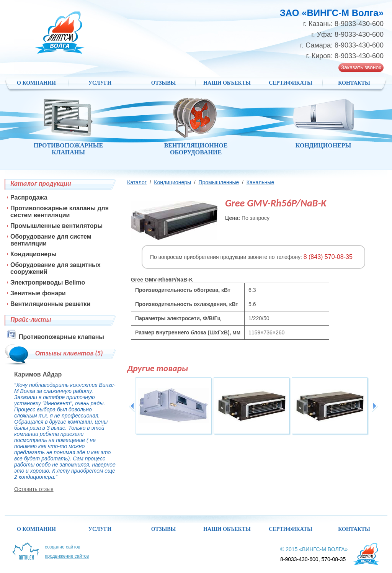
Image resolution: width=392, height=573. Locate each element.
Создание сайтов (63, 547)
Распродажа (29, 197)
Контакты (354, 83)
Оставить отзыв (34, 489)
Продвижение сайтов (67, 556)
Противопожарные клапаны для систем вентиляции (60, 212)
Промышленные (219, 182)
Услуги (100, 83)
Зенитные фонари (38, 293)
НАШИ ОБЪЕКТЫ (227, 83)
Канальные (261, 182)
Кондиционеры (172, 182)
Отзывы (163, 83)
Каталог (137, 182)
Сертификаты (290, 83)
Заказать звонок (361, 67)
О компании (36, 83)
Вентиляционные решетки (50, 304)
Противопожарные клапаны (61, 337)
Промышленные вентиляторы (56, 226)
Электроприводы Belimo (48, 282)
